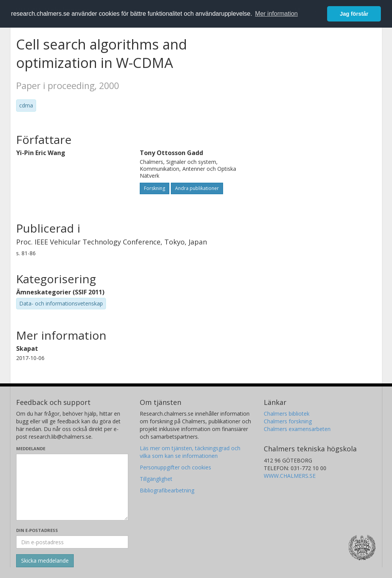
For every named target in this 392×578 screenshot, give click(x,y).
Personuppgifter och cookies (175, 467)
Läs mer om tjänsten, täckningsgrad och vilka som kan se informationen (190, 452)
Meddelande (31, 448)
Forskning (155, 188)
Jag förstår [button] (354, 14)
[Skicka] (45, 561)
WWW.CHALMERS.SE (290, 476)
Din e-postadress (37, 530)
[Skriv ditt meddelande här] (72, 487)
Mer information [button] (276, 14)
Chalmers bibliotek (287, 414)
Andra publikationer (197, 188)
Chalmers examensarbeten (297, 429)
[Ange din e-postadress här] (72, 542)
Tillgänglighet (156, 479)
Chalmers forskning (288, 421)
